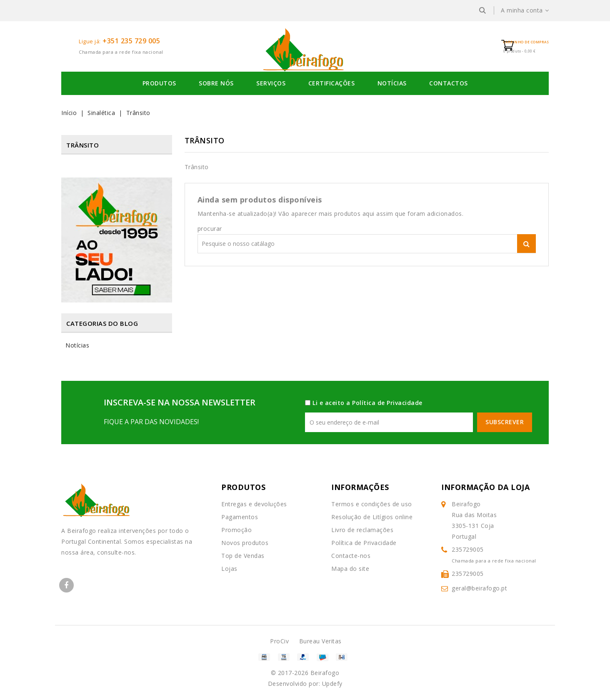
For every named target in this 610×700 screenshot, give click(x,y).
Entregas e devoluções (254, 504)
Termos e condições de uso (372, 504)
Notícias (392, 83)
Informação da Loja (485, 487)
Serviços (271, 83)
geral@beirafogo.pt (479, 588)
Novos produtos (245, 543)
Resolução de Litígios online (372, 517)
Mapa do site (350, 569)
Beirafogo (325, 673)
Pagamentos (240, 517)
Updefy (332, 684)
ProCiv (279, 641)
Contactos (449, 83)
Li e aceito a (367, 403)
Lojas (229, 569)
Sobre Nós (216, 83)
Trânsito (82, 145)
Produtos (159, 83)
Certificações (332, 83)
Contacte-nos (351, 556)
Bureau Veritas (320, 641)
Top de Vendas (243, 556)
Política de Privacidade (387, 403)
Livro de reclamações (362, 530)
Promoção (236, 530)
